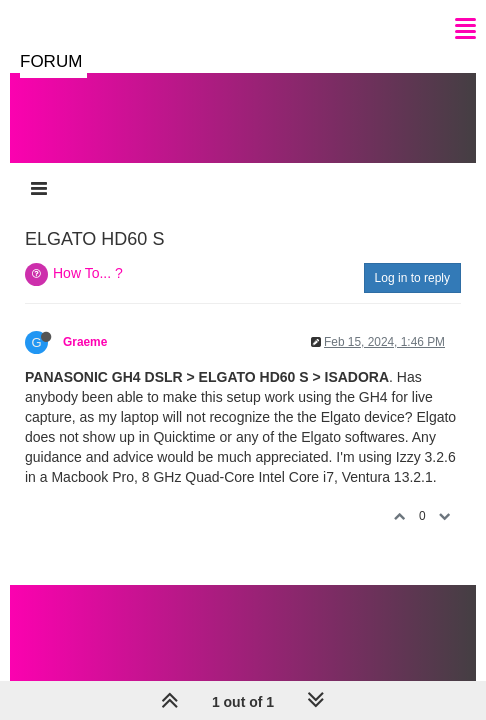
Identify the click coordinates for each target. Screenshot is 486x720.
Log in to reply (412, 278)
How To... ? (88, 273)
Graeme (85, 342)
